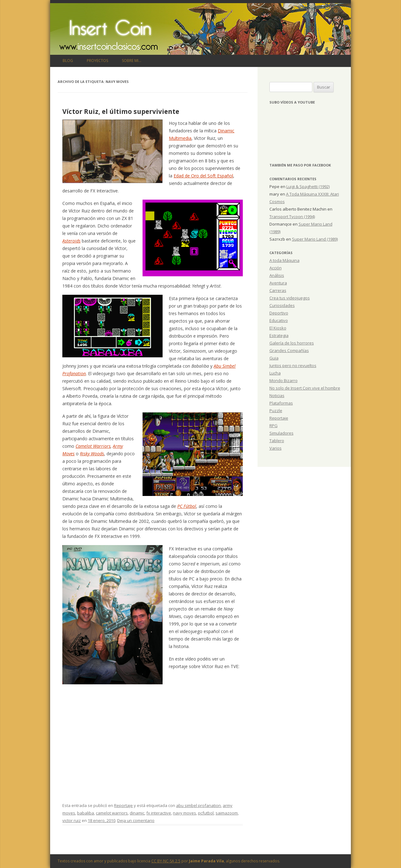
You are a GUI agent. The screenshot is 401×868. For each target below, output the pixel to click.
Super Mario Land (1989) (315, 239)
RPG (273, 426)
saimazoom (227, 813)
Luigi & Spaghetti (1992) (308, 186)
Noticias (277, 396)
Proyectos (97, 61)
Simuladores (281, 433)
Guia (274, 358)
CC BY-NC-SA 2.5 (166, 861)
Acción (276, 268)
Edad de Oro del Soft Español (203, 176)
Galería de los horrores (292, 343)
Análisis (277, 275)
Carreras (278, 290)
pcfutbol (206, 813)
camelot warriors (112, 813)
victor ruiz (72, 820)
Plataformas (281, 403)
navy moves (185, 813)
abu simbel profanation (198, 805)
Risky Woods (92, 454)
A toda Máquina (284, 260)
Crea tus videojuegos (290, 298)
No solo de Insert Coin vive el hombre (305, 388)
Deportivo (279, 313)
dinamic (137, 813)
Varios (276, 448)
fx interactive (159, 813)
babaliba (86, 813)
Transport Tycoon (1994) (292, 217)
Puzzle (276, 411)
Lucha (275, 373)
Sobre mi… (132, 61)
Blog (68, 61)
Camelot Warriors (93, 446)
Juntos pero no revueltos (293, 365)
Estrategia (279, 335)
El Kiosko (278, 328)
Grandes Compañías (289, 350)
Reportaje (123, 805)
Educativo (279, 320)
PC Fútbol (187, 506)
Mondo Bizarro (284, 380)
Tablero (277, 441)
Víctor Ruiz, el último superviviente (121, 111)
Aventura (278, 283)
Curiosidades (282, 305)
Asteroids (71, 241)
